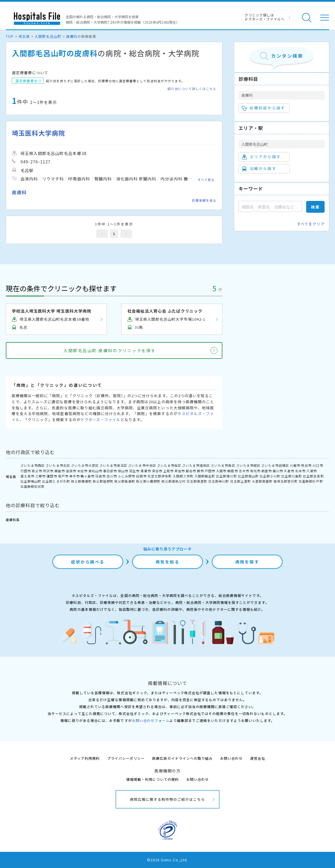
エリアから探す (261, 157)
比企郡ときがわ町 (56, 481)
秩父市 (37, 471)
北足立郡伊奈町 (160, 476)
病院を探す (247, 562)
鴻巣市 (146, 471)
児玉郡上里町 (241, 481)
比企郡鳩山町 (31, 481)
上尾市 (168, 471)
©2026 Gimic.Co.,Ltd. (167, 860)
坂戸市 (63, 476)
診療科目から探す (264, 108)
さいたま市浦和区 (196, 465)
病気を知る (168, 562)
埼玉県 (24, 36)
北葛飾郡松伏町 (33, 486)
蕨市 (200, 471)
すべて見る (206, 180)
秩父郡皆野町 (103, 481)
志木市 (244, 471)
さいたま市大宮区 (85, 465)
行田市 (26, 471)
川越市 (295, 465)
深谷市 (157, 471)
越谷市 (191, 471)
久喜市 (289, 471)
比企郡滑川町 (226, 476)
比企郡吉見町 (313, 476)
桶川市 (278, 471)
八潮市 (312, 471)
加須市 (71, 471)
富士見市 (27, 476)
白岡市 (141, 476)
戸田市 (210, 471)
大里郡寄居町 (262, 481)
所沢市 (48, 471)
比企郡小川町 (270, 476)
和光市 (255, 471)
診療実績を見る (204, 200)
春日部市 (110, 471)
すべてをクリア (311, 224)
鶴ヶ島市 (88, 476)
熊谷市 (306, 465)
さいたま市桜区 (169, 465)
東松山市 (95, 471)
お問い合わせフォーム (151, 720)
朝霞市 (232, 471)
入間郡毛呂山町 (48, 36)
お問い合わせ (231, 758)
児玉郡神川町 (219, 481)
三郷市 (40, 476)
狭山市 (123, 471)
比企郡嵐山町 (248, 476)
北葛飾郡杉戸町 (311, 481)
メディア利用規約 (85, 758)
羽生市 (134, 471)
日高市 (100, 476)
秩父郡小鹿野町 (148, 481)
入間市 (221, 471)
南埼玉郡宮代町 (286, 481)
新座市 (267, 471)
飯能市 (60, 471)
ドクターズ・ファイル (100, 420)
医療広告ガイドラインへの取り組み (182, 758)
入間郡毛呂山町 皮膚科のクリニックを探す (110, 350)
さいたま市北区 (58, 465)
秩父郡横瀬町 (81, 481)
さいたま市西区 (33, 465)
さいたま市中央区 (142, 465)
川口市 (318, 465)
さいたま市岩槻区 (275, 465)
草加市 (180, 471)
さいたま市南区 (223, 465)
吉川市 (112, 476)
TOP (10, 36)
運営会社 (258, 758)
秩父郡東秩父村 (174, 481)
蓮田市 (52, 476)
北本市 (300, 471)
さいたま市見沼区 (113, 465)
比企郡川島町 (292, 476)
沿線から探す (259, 169)
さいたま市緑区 (248, 465)
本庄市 (82, 471)
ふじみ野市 (126, 476)
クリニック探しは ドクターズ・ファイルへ (265, 17)
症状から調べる (88, 562)
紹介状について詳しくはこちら (192, 89)
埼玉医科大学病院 (38, 133)
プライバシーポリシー (126, 758)
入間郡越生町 (205, 476)
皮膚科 (72, 36)
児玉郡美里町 (197, 481)
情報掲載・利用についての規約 (153, 779)
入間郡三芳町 (183, 476)
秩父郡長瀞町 (125, 481)
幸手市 (75, 476)
